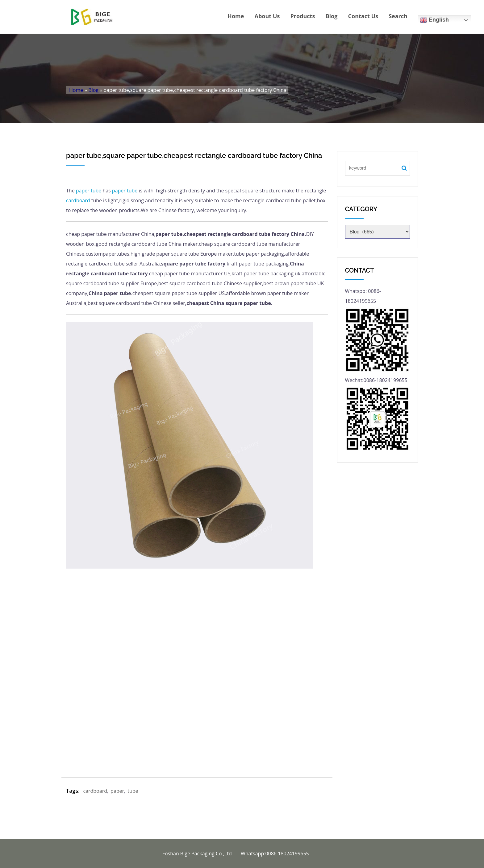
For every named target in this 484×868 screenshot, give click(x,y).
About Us (267, 16)
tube (96, 191)
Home (236, 16)
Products (302, 16)
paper (83, 191)
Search (398, 16)
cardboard (78, 200)
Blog (332, 16)
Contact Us (363, 16)
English (434, 20)
